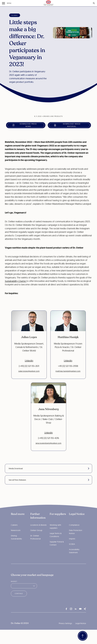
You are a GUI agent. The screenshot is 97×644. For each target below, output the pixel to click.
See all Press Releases (49, 480)
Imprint (72, 544)
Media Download (49, 468)
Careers (14, 530)
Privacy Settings (65, 629)
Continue (19, 599)
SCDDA (72, 549)
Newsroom (16, 536)
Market (14, 587)
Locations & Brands (38, 530)
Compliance (74, 530)
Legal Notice (81, 629)
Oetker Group (36, 536)
